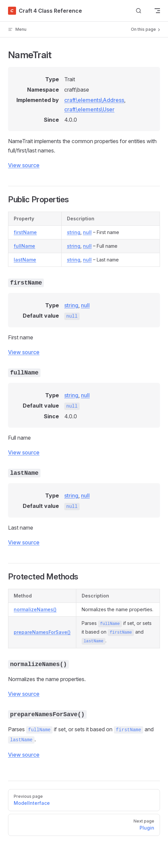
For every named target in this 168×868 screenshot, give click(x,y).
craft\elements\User (89, 109)
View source (24, 165)
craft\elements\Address (94, 100)
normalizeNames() (35, 609)
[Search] (139, 11)
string (74, 232)
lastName (25, 260)
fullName (24, 246)
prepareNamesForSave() (42, 632)
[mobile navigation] (157, 11)
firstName (25, 232)
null (87, 232)
